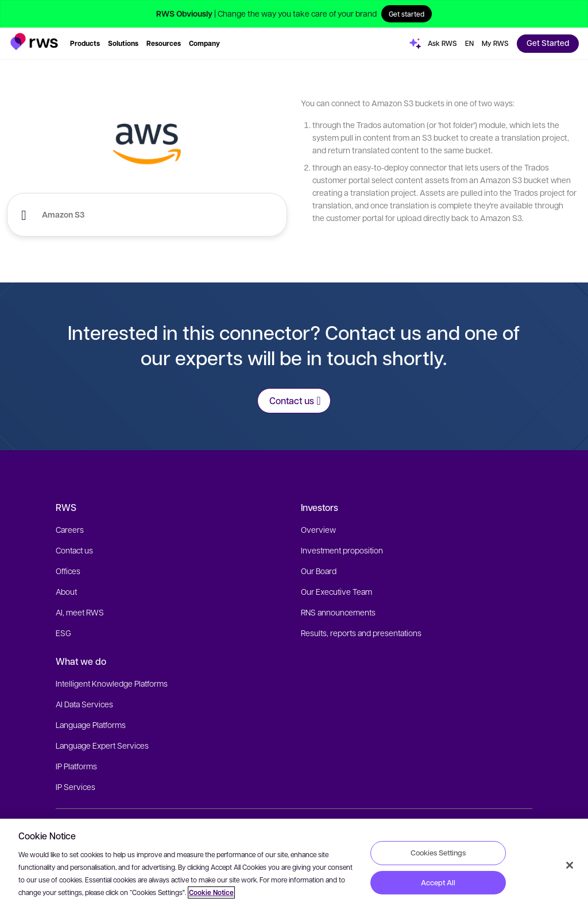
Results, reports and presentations (361, 633)
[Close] (570, 865)
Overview (318, 529)
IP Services (76, 787)
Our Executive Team (336, 591)
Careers (70, 529)
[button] (34, 42)
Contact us (74, 550)
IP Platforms (76, 766)
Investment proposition (342, 550)
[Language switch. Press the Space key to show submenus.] (469, 44)
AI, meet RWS (80, 612)
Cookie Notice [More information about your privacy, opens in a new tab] (211, 892)
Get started (407, 14)
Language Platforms (91, 725)
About (66, 591)
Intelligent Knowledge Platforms (112, 683)
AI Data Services (84, 704)
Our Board (319, 571)
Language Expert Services (102, 745)
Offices (68, 571)
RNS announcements (338, 612)
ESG (63, 633)
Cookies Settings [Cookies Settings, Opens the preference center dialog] (438, 853)
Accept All (438, 882)
